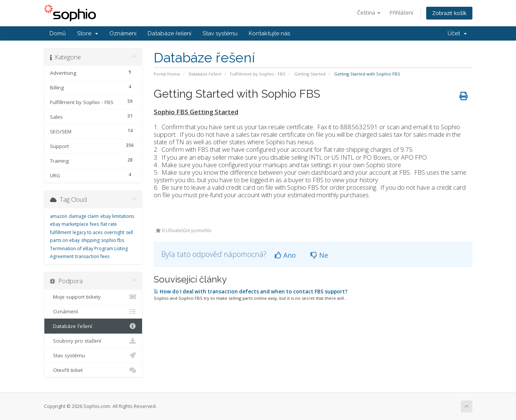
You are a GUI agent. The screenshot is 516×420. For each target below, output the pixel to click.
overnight (114, 232)
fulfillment (61, 232)
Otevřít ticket (93, 370)
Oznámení (123, 33)
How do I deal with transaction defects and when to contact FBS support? (251, 292)
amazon (59, 216)
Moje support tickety (93, 297)
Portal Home (167, 74)
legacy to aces (88, 232)
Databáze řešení (169, 33)
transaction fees (92, 256)
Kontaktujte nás (269, 33)
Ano (285, 255)
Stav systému (220, 33)
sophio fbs (113, 240)
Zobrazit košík (449, 13)
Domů (58, 33)
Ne (319, 255)
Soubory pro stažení (93, 341)
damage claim (84, 216)
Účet (457, 33)
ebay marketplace (69, 224)
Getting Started (310, 74)
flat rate (109, 224)
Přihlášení (401, 13)
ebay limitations (117, 216)
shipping (90, 240)
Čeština (369, 13)
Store (88, 33)
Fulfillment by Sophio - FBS (258, 74)
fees (94, 224)
